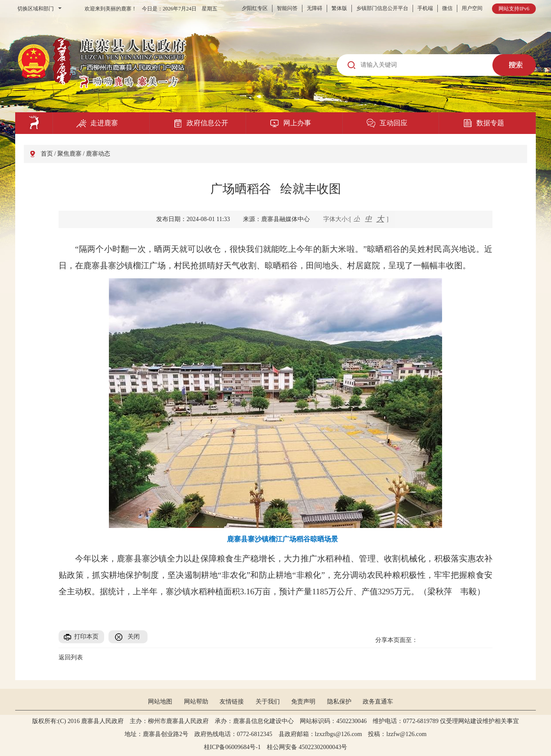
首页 (47, 154)
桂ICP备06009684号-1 (232, 747)
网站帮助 (196, 702)
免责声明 (303, 702)
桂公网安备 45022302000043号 (310, 747)
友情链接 (232, 702)
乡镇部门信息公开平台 (382, 8)
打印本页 (86, 637)
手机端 (425, 8)
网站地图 (160, 702)
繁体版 (339, 8)
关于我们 (268, 702)
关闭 (134, 637)
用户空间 (472, 8)
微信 (447, 8)
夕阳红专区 (255, 8)
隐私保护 (339, 702)
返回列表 (71, 657)
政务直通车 (378, 702)
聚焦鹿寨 (69, 154)
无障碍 (315, 8)
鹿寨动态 (98, 154)
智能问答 (287, 8)
